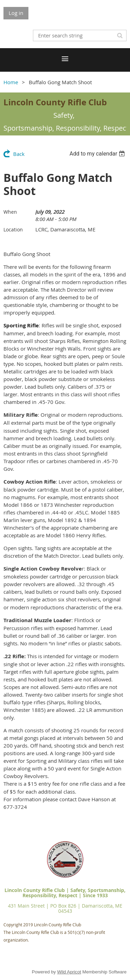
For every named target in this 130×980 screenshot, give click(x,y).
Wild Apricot (69, 972)
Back (19, 154)
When (10, 212)
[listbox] (98, 154)
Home (11, 82)
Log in (16, 13)
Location (13, 229)
